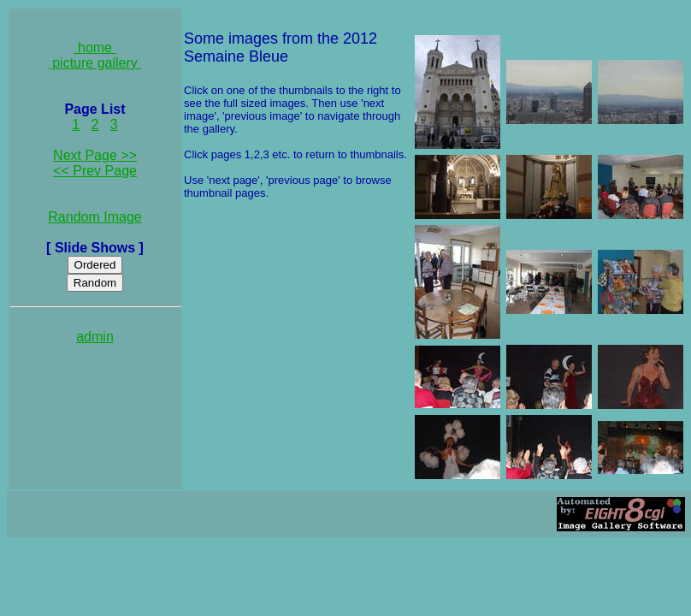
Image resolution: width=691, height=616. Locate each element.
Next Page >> (95, 155)
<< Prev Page (95, 171)
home (95, 47)
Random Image (94, 217)
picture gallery (95, 63)
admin (95, 337)
